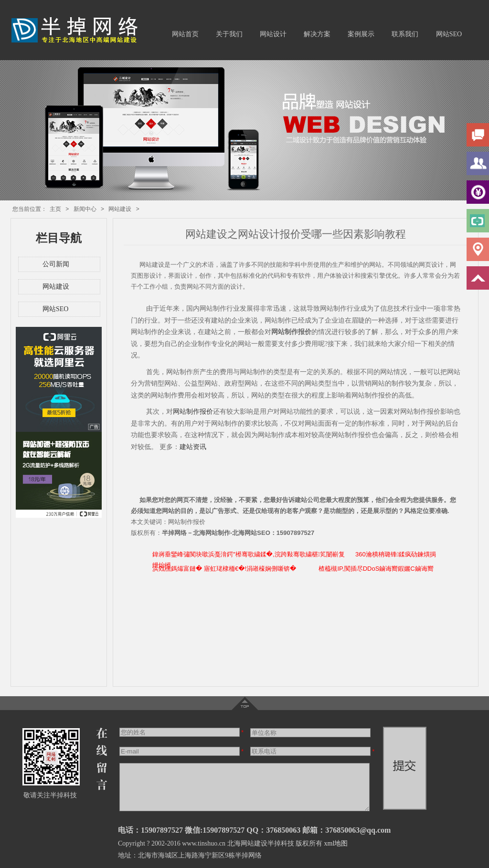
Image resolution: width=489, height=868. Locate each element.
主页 (55, 209)
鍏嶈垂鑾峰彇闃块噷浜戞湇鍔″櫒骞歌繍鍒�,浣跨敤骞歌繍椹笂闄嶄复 (249, 554)
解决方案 (317, 34)
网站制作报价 (193, 412)
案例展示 (361, 34)
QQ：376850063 (273, 830)
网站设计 (273, 34)
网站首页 (185, 34)
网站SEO (449, 34)
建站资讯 (193, 447)
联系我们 (405, 34)
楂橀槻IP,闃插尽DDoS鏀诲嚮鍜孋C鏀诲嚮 (376, 569)
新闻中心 (85, 209)
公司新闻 (56, 264)
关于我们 (229, 34)
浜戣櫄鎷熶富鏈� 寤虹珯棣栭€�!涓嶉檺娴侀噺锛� (224, 569)
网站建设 (120, 209)
